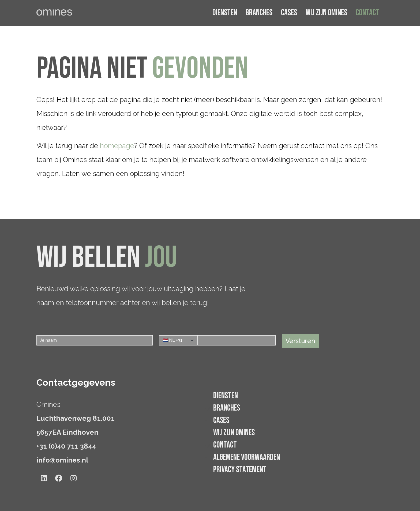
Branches (259, 13)
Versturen (300, 341)
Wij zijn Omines (326, 13)
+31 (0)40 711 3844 (66, 446)
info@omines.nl (62, 460)
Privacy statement (240, 470)
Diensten (225, 13)
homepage (117, 146)
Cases (289, 13)
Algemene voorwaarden (247, 457)
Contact (367, 13)
